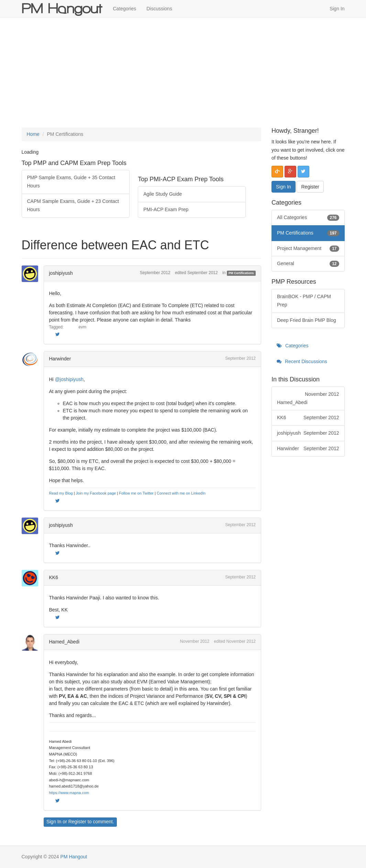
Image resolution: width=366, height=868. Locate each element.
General (308, 264)
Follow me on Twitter (136, 493)
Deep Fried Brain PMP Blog (307, 320)
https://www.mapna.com (69, 793)
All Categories (308, 218)
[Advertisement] (183, 73)
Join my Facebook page (96, 493)
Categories (125, 9)
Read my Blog (61, 493)
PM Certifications (241, 273)
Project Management (308, 249)
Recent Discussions (302, 361)
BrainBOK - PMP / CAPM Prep (304, 301)
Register (77, 822)
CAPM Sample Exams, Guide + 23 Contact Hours (73, 205)
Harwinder (60, 359)
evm (83, 327)
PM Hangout (74, 857)
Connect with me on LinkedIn (181, 493)
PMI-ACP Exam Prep (166, 209)
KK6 (54, 577)
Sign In (337, 9)
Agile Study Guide (163, 194)
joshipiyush (61, 273)
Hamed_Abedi (64, 642)
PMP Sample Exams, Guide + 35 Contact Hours (71, 182)
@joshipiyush (69, 379)
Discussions (159, 9)
